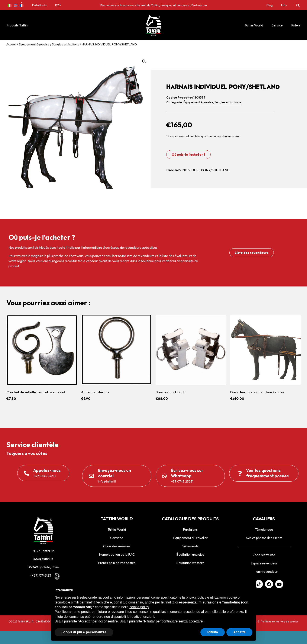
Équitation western (190, 563)
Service (277, 25)
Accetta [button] (239, 632)
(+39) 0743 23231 (43, 575)
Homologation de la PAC (117, 554)
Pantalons (190, 529)
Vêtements (190, 546)
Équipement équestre (34, 44)
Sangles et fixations (66, 44)
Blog (270, 5)
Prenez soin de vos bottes (117, 563)
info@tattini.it (43, 559)
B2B (58, 5)
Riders (296, 25)
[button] (298, 5)
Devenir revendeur (264, 571)
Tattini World (254, 25)
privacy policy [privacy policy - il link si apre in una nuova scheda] (196, 597)
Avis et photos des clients (264, 538)
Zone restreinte (264, 555)
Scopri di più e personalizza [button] (84, 632)
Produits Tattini (17, 25)
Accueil (11, 44)
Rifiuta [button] (213, 632)
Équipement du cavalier (190, 538)
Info (284, 5)
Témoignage (264, 529)
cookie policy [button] (139, 607)
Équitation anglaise (190, 554)
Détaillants (39, 5)
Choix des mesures (117, 546)
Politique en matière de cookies (280, 621)
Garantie (117, 538)
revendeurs (146, 256)
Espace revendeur (264, 563)
